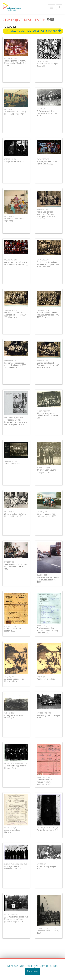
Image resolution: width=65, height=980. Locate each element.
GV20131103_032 (10, 260)
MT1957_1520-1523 (11, 914)
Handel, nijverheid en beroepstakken (33, 31)
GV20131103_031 (43, 159)
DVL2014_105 (42, 109)
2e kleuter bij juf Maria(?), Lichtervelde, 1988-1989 (15, 113)
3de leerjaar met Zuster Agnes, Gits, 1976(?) (47, 163)
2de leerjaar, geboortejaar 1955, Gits (48, 65)
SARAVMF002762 (43, 209)
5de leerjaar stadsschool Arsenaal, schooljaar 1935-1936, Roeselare (48, 315)
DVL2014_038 (9, 109)
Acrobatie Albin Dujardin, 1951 (48, 932)
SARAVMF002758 (43, 310)
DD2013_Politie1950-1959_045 (16, 864)
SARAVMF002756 (43, 260)
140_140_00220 (42, 677)
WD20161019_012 (43, 777)
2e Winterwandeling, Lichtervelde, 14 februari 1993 (47, 113)
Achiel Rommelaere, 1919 (48, 830)
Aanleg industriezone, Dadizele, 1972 (14, 716)
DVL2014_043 (9, 512)
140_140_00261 (10, 713)
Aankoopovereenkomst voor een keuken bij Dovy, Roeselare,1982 (48, 630)
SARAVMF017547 (11, 461)
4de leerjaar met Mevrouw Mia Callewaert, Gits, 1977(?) (16, 263)
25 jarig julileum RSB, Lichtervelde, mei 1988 (46, 515)
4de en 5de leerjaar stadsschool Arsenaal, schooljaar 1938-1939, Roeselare (46, 215)
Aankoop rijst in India (46, 679)
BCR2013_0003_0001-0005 (14, 418)
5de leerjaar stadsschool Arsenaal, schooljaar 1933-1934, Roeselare (48, 264)
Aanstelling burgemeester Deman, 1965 (15, 767)
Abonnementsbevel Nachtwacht (12, 831)
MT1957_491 (42, 864)
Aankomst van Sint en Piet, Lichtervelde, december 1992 (48, 580)
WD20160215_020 (43, 626)
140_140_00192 (10, 677)
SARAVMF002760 (11, 361)
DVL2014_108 (9, 562)
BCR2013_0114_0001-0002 (46, 928)
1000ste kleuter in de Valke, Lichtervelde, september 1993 (16, 566)
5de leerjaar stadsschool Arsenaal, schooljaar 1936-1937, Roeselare (16, 365)
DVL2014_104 (42, 575)
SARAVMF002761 (43, 361)
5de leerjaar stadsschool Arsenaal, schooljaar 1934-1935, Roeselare (16, 315)
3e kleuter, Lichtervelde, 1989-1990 (14, 220)
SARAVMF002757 (11, 310)
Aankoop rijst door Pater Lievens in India (15, 680)
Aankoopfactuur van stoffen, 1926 (13, 630)
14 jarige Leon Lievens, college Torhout (46, 471)
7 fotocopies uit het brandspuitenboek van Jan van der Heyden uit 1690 (16, 422)
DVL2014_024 (42, 512)
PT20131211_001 (10, 626)
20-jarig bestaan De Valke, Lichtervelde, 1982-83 (15, 515)
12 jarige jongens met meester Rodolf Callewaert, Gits (48, 415)
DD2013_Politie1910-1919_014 (48, 828)
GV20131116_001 (10, 159)
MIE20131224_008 (44, 468)
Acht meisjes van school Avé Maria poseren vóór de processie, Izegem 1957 (16, 919)
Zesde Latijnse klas (12, 464)
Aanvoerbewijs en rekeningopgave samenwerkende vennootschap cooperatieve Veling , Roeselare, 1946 (48, 784)
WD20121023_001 (11, 828)
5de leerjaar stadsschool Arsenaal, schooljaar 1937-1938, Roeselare (48, 365)
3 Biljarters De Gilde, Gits (15, 161)
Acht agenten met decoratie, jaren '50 (12, 867)
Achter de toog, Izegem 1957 (47, 867)
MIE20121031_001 (44, 411)
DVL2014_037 (9, 216)
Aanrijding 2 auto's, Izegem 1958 (49, 716)
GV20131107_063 (43, 61)
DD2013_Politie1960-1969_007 (16, 763)
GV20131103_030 (10, 58)
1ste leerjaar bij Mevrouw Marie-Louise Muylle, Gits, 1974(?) (15, 63)
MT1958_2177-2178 (44, 713)
